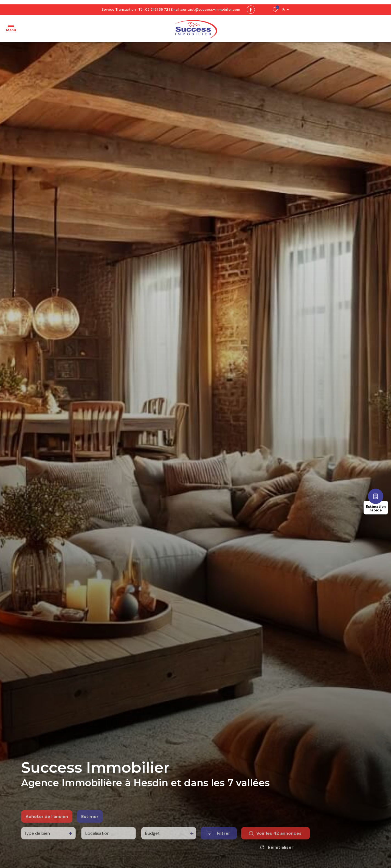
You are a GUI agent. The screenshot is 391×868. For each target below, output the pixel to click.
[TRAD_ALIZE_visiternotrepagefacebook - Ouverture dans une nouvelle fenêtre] (251, 10)
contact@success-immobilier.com (210, 9)
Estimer (90, 827)
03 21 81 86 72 (157, 9)
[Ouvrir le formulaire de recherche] (219, 844)
